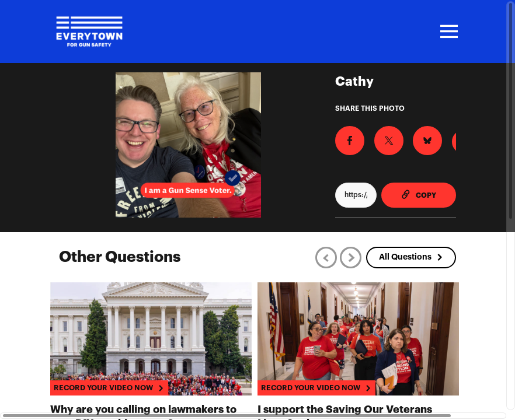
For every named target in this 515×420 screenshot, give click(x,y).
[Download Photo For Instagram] (443, 139)
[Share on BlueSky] (411, 138)
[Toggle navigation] (447, 32)
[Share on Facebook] (347, 138)
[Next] (351, 258)
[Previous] (326, 258)
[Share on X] (379, 138)
